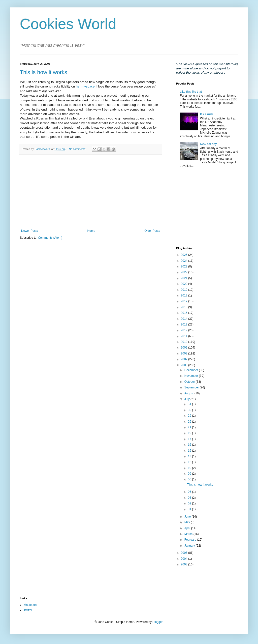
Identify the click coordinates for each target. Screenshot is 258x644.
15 (190, 451)
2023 (185, 266)
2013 (185, 324)
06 (190, 479)
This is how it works (44, 72)
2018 (185, 295)
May (188, 522)
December (192, 370)
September (192, 387)
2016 (185, 307)
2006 (185, 365)
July (187, 399)
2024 (185, 261)
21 (190, 427)
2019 (185, 290)
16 (190, 445)
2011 (185, 336)
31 (190, 404)
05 (190, 492)
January (190, 546)
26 (190, 422)
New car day (209, 144)
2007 (185, 359)
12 (190, 462)
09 (190, 474)
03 (190, 498)
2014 (185, 319)
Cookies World (68, 24)
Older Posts (152, 231)
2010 (185, 342)
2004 (185, 559)
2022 (185, 272)
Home (91, 231)
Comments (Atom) (50, 238)
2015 (185, 313)
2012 (185, 330)
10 (190, 468)
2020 (185, 284)
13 (190, 456)
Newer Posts (30, 231)
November (192, 376)
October (190, 382)
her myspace (85, 86)
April (188, 528)
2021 (185, 278)
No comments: (78, 149)
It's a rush (207, 114)
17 (190, 439)
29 (190, 416)
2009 (185, 348)
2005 (185, 553)
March (189, 534)
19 (190, 433)
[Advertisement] (91, 192)
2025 (185, 255)
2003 (185, 564)
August (189, 393)
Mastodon (30, 605)
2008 (185, 353)
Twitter (28, 610)
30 (190, 410)
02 (190, 503)
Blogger (157, 622)
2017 (185, 301)
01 (190, 509)
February (191, 540)
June (188, 517)
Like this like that (191, 92)
